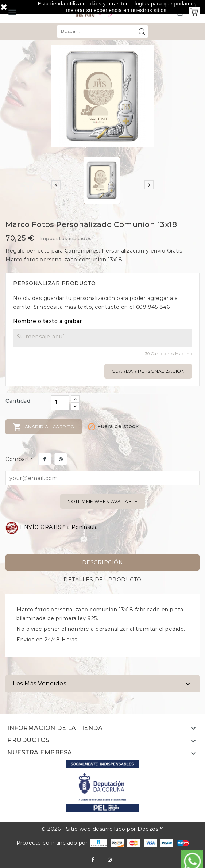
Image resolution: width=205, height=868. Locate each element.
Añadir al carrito (44, 427)
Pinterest (61, 459)
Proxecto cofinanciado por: (62, 843)
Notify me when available (102, 501)
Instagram (110, 860)
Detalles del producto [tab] (102, 580)
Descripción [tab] (103, 562)
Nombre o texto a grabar (48, 321)
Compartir (45, 459)
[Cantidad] (60, 403)
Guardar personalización (148, 371)
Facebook (92, 860)
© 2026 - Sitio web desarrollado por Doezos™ (102, 829)
